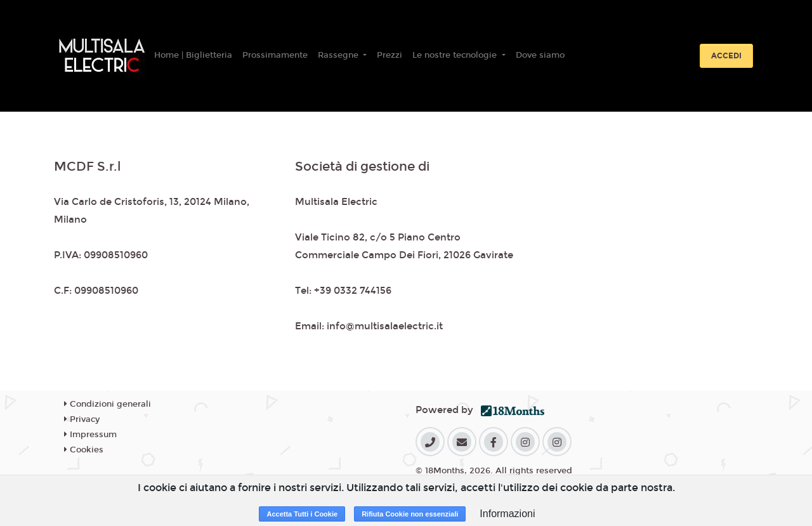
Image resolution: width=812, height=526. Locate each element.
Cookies (84, 450)
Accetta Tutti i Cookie (302, 514)
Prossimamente (275, 55)
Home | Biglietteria (193, 55)
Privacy (82, 419)
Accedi (726, 56)
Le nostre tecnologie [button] (456, 55)
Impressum (90, 435)
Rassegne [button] (339, 55)
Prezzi (390, 55)
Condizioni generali (108, 404)
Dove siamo (540, 55)
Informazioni (507, 514)
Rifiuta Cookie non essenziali (410, 514)
